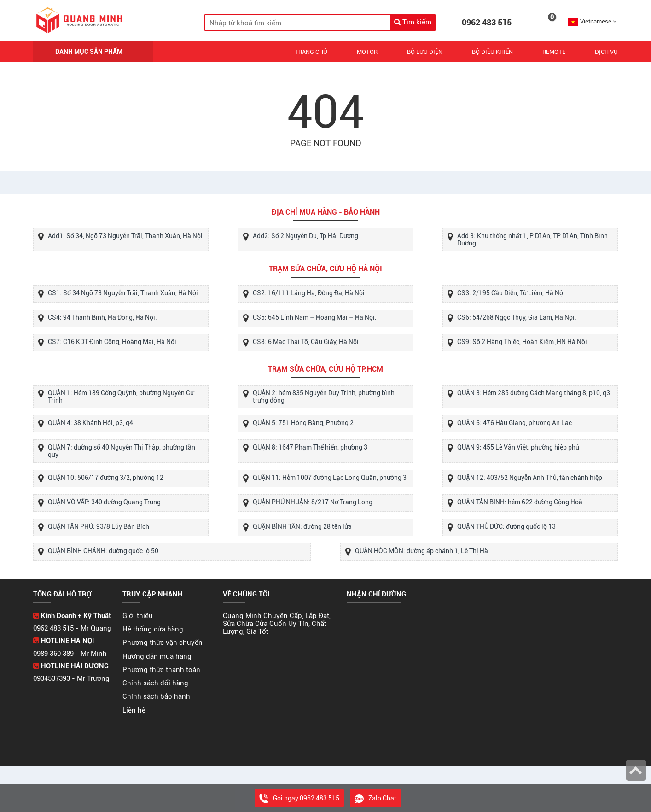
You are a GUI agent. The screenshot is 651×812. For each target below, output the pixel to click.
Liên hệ (134, 710)
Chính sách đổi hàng (155, 683)
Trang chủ (311, 52)
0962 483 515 (487, 22)
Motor (367, 52)
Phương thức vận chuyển (163, 643)
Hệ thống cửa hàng (153, 629)
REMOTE (554, 52)
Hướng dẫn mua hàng (157, 656)
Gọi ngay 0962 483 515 (299, 798)
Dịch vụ (606, 52)
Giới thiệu (138, 616)
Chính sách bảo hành (156, 696)
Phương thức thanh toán (161, 670)
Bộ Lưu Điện (425, 52)
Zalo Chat (375, 798)
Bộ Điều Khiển (492, 52)
